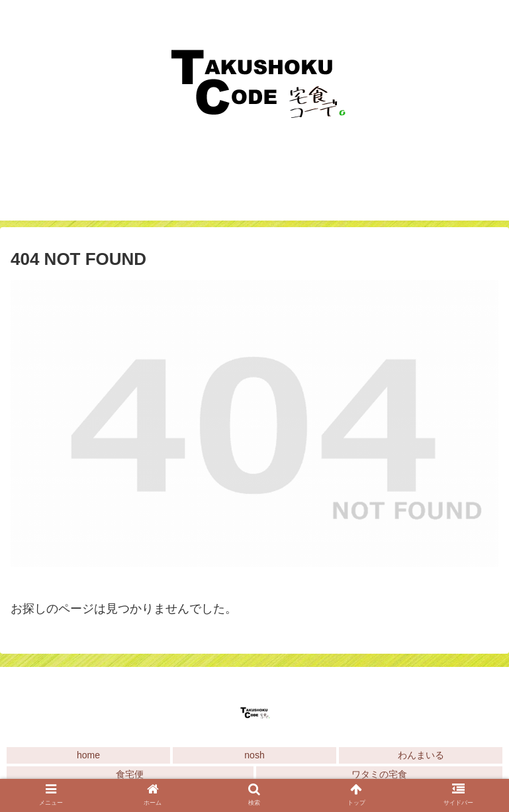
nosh (254, 755)
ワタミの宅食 (379, 774)
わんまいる (421, 755)
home (88, 755)
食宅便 (130, 774)
